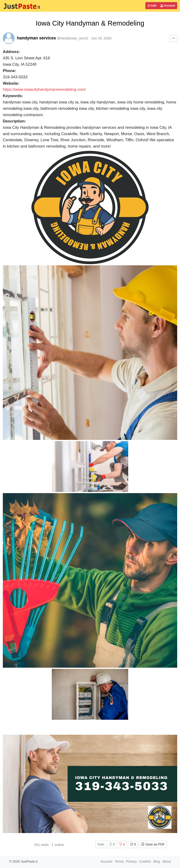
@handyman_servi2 (73, 38)
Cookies (145, 861)
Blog (157, 861)
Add (152, 6)
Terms (119, 861)
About (167, 861)
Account (168, 6)
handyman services (36, 38)
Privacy (131, 861)
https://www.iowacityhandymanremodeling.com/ (44, 89)
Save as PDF (153, 844)
